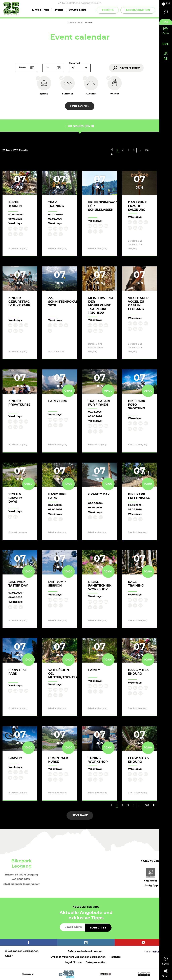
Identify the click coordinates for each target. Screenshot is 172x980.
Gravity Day (99, 494)
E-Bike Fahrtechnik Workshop (100, 586)
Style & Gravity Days (15, 498)
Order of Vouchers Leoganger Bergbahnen (78, 957)
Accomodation (138, 10)
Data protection (96, 962)
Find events (80, 106)
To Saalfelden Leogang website (80, 3)
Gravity (15, 758)
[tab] (166, 4)
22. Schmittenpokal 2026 (63, 302)
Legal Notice (73, 962)
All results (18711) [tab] (80, 126)
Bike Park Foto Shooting (137, 405)
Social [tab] (166, 961)
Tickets (108, 10)
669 (147, 150)
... (140, 150)
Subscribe (98, 928)
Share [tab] (166, 973)
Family (94, 670)
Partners (115, 957)
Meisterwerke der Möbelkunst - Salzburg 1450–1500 (101, 306)
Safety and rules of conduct (86, 951)
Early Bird (58, 401)
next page (80, 815)
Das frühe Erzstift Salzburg (137, 206)
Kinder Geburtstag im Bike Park (19, 302)
